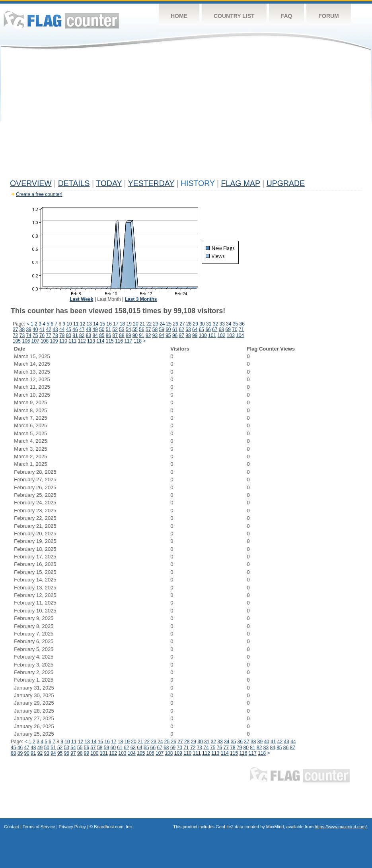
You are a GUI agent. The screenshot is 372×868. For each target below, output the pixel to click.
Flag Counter (61, 20)
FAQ (287, 16)
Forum (328, 16)
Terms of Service (39, 827)
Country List (234, 16)
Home (179, 16)
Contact (12, 827)
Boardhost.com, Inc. (113, 827)
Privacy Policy (72, 827)
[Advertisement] (186, 116)
